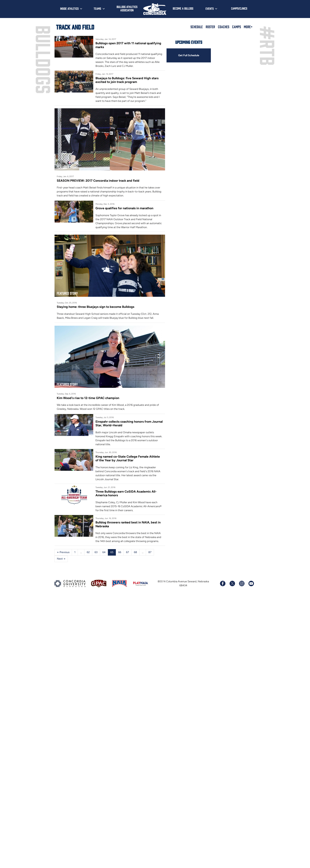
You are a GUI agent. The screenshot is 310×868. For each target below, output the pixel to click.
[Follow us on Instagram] (242, 583)
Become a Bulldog (183, 8)
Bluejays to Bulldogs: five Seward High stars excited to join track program (127, 80)
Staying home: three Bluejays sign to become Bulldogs (96, 307)
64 (104, 552)
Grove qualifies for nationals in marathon (124, 208)
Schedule (197, 27)
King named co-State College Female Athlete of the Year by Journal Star (128, 458)
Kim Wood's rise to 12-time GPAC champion (88, 398)
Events (210, 8)
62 (88, 552)
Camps (236, 27)
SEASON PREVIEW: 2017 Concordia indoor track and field (98, 181)
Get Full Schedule (189, 55)
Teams (97, 8)
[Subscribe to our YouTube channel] (251, 583)
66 (120, 552)
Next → (61, 559)
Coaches (224, 27)
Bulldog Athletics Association (127, 8)
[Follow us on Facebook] (223, 583)
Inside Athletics (69, 8)
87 (150, 552)
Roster (210, 27)
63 (96, 552)
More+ (248, 27)
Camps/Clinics (239, 8)
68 (135, 552)
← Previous (63, 552)
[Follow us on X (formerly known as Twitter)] (232, 583)
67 (128, 552)
